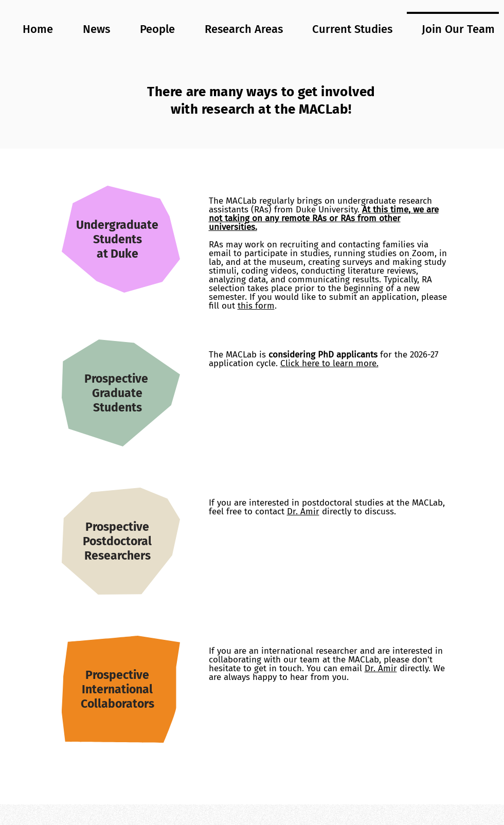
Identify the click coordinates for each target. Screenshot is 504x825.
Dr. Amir (303, 512)
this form (256, 306)
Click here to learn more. (329, 363)
